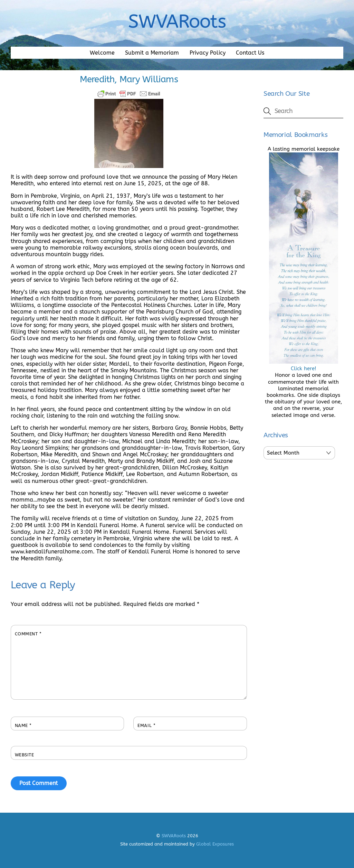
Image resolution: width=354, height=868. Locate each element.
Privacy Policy (208, 53)
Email (146, 725)
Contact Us (250, 53)
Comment (28, 634)
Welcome (102, 53)
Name (23, 725)
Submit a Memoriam (152, 53)
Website (25, 755)
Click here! (304, 365)
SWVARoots (174, 836)
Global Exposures (215, 844)
